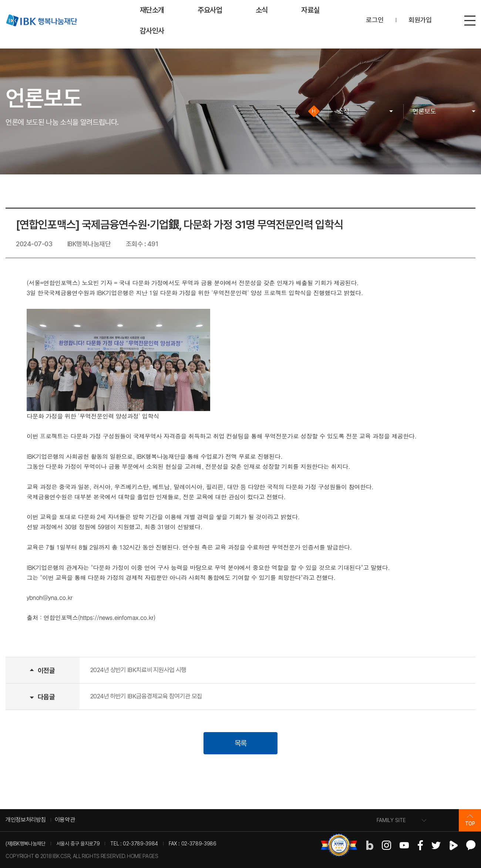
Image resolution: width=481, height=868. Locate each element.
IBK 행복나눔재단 (41, 20)
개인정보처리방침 (26, 820)
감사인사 (152, 31)
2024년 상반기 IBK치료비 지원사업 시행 (138, 670)
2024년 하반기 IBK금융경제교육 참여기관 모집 (146, 696)
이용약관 (65, 820)
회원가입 (420, 20)
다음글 (46, 697)
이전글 (46, 670)
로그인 (375, 20)
